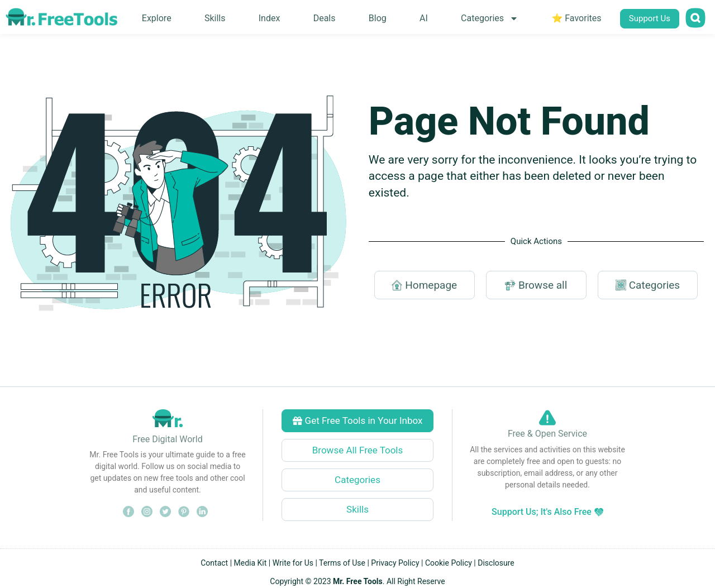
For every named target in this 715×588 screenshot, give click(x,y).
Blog (378, 18)
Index (270, 18)
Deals (325, 18)
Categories (490, 18)
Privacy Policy (395, 563)
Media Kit (251, 563)
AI (424, 18)
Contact (214, 563)
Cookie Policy (449, 563)
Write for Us (293, 563)
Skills (215, 18)
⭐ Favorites (576, 18)
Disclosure (496, 563)
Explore (157, 18)
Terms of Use (342, 563)
